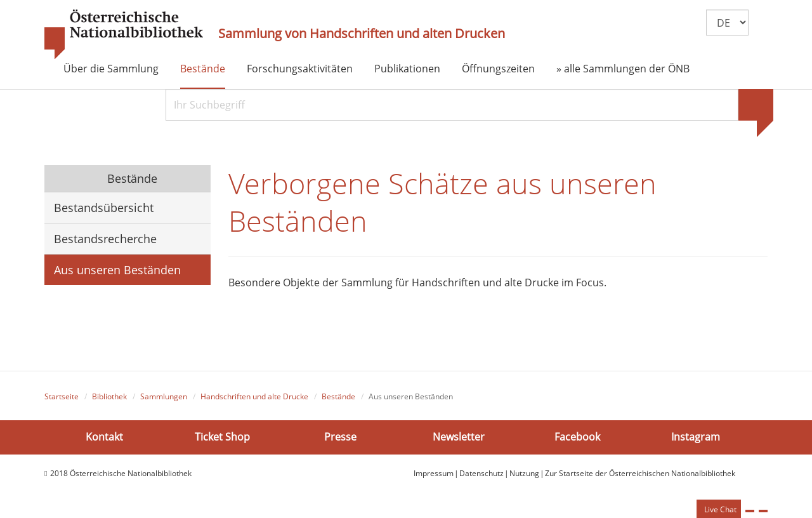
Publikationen (407, 69)
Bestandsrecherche (105, 239)
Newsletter (459, 437)
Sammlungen (164, 396)
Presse (340, 437)
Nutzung (524, 473)
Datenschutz (481, 473)
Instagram (696, 437)
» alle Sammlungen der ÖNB (623, 69)
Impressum (434, 473)
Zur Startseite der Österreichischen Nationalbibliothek (640, 473)
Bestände (203, 69)
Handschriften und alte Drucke (254, 396)
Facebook (577, 437)
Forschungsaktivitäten (300, 69)
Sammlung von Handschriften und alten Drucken (362, 34)
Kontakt (104, 437)
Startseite (62, 396)
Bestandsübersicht (104, 208)
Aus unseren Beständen (117, 270)
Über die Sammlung (111, 69)
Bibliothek (109, 396)
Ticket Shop (222, 437)
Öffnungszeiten (498, 69)
